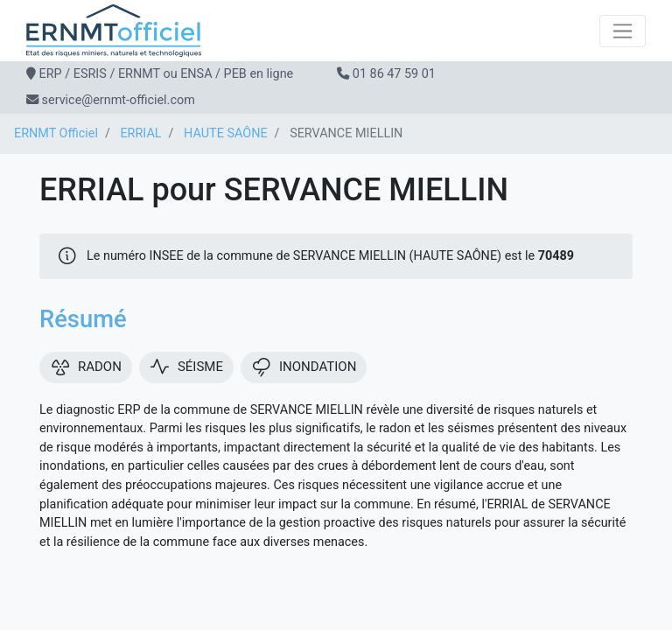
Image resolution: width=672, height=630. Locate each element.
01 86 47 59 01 (394, 74)
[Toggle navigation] (623, 31)
